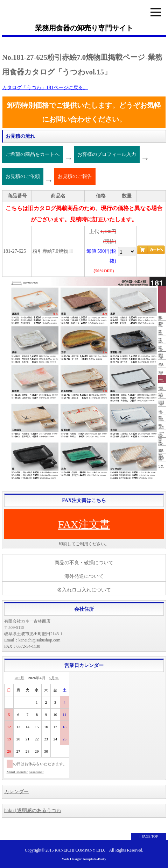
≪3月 (20, 678)
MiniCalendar (17, 772)
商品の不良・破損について (84, 563)
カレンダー (16, 792)
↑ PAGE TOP (148, 836)
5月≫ (54, 678)
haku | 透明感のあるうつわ (33, 810)
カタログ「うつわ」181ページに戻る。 (45, 88)
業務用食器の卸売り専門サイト (84, 28)
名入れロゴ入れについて (84, 590)
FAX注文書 (84, 524)
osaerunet (36, 772)
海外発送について (84, 576)
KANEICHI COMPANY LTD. (80, 850)
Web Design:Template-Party (84, 859)
